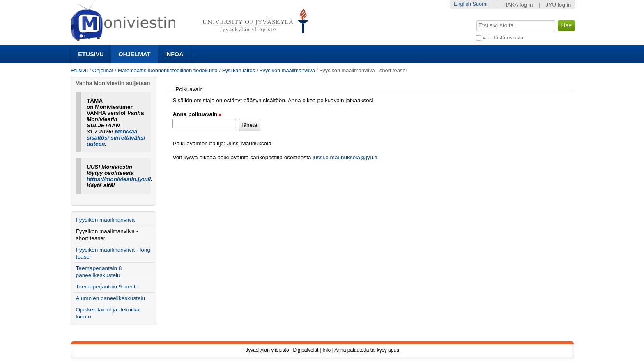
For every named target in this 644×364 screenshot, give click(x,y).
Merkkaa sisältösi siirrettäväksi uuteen (116, 138)
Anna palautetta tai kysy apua (367, 350)
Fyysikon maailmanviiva (287, 70)
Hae (476, 19)
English (462, 4)
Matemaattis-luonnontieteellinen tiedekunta (168, 70)
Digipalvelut (306, 350)
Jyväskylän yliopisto (267, 350)
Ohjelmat (134, 54)
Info (327, 350)
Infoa (174, 54)
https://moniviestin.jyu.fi (119, 179)
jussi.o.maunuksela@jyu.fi (345, 157)
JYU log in (558, 5)
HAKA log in (518, 5)
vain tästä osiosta (503, 38)
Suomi (480, 4)
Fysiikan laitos (239, 70)
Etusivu (91, 54)
